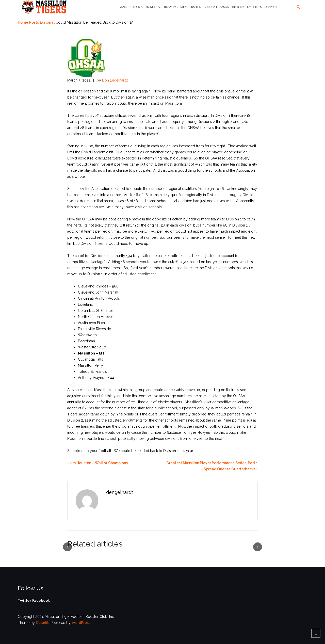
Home (23, 22)
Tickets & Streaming (161, 7)
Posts (34, 22)
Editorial (47, 22)
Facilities (254, 7)
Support (271, 7)
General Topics (131, 7)
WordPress (81, 623)
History (238, 7)
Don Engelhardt (115, 80)
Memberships (191, 7)
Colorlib (43, 623)
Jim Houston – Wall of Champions (99, 463)
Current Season (216, 7)
